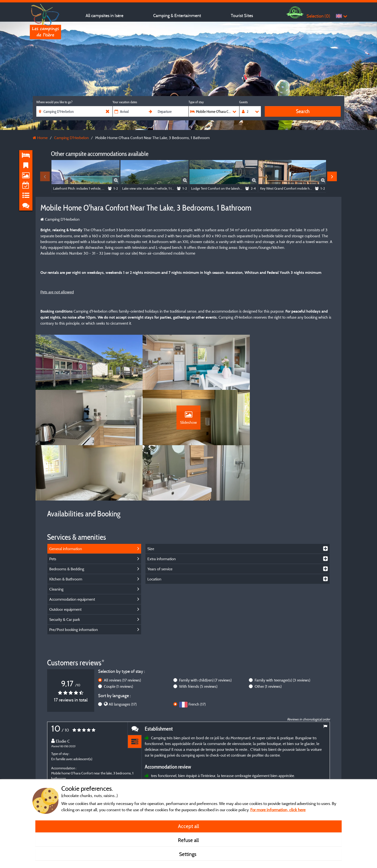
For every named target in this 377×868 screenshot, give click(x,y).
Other (268, 636)
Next (332, 176)
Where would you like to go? (54, 102)
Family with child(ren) (205, 630)
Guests (243, 102)
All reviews (122, 630)
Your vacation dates (125, 102)
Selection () (318, 16)
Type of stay (196, 102)
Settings (188, 854)
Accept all (188, 826)
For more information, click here (278, 810)
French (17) (197, 654)
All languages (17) (123, 654)
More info (182, 774)
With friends (198, 636)
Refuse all (188, 840)
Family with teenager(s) (282, 630)
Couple (118, 636)
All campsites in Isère (104, 16)
